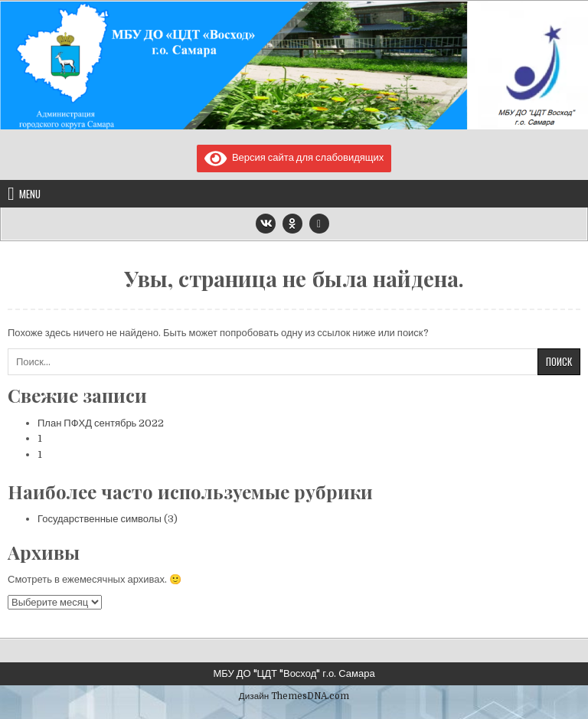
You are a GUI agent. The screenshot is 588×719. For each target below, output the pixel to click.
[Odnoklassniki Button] (292, 224)
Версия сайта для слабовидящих (294, 157)
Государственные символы (100, 519)
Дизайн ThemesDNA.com (294, 696)
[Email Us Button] (319, 224)
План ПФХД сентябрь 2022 (101, 423)
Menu (30, 194)
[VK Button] (266, 224)
